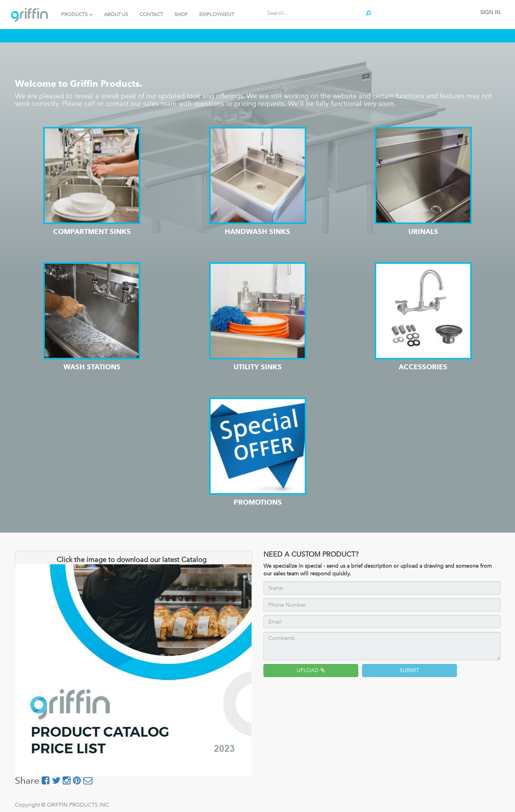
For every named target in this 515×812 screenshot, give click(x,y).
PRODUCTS (77, 14)
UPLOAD (311, 670)
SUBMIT (409, 670)
